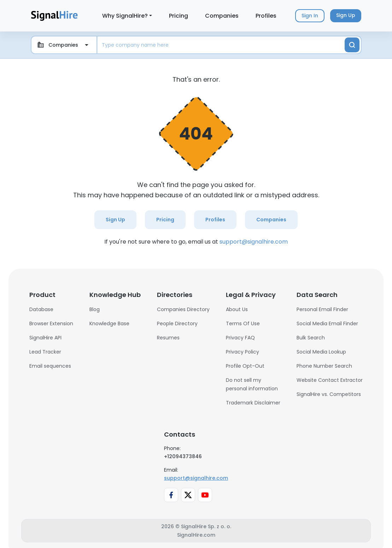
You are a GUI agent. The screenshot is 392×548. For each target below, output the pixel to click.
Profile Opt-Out (245, 366)
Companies (222, 16)
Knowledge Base (109, 323)
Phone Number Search (324, 366)
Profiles (266, 16)
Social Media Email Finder (327, 323)
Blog (95, 309)
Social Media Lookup (321, 352)
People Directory (177, 323)
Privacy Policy (242, 352)
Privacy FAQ (240, 338)
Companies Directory (183, 309)
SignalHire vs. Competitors (329, 394)
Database (41, 309)
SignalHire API (45, 338)
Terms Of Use (243, 323)
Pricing (179, 16)
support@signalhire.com (254, 242)
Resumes (168, 338)
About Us (237, 309)
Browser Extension (51, 323)
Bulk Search (311, 338)
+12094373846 (183, 456)
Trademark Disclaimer (253, 403)
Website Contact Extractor (330, 380)
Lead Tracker (45, 352)
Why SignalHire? (125, 16)
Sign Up (115, 220)
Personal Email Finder (322, 309)
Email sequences (50, 366)
